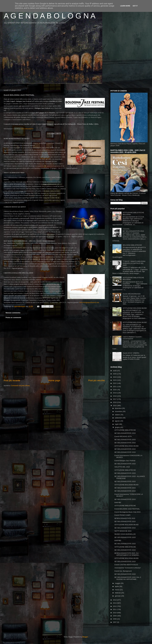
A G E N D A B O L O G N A (50, 16)
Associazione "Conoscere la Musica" (128, 568)
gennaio (118, 596)
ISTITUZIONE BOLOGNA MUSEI (135, 308)
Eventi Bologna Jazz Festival (125, 461)
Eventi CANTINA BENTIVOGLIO (126, 565)
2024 (115, 377)
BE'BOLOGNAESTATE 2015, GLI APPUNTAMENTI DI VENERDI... (127, 554)
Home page (54, 380)
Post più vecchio (97, 380)
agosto (118, 421)
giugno (118, 427)
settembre (119, 418)
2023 (115, 380)
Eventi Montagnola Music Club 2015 (127, 512)
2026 (115, 371)
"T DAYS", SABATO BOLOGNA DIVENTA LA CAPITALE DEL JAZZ (134, 263)
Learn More (125, 6)
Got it (135, 6)
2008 (115, 619)
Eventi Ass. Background (123, 571)
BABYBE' (118, 502)
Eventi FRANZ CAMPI (122, 515)
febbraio (118, 593)
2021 (115, 387)
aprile (117, 586)
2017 (115, 399)
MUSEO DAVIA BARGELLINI (125, 534)
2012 (115, 606)
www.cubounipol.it (27, 129)
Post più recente (12, 380)
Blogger (85, 637)
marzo (117, 590)
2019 (115, 393)
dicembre (118, 408)
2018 (115, 396)
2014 (115, 600)
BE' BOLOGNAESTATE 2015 (125, 433)
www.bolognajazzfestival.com (89, 302)
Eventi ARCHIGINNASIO (132, 294)
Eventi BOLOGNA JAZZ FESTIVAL (127, 509)
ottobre (118, 415)
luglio (117, 424)
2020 (115, 390)
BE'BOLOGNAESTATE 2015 (125, 518)
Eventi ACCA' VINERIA (131, 353)
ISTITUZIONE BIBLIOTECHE (125, 430)
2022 (115, 383)
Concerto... (127, 229)
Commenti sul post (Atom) (20, 386)
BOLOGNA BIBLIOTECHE (132, 245)
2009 (115, 616)
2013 (115, 603)
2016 (115, 402)
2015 (115, 406)
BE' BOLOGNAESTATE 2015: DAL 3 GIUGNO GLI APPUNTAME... (128, 578)
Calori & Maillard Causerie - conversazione (133, 338)
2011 (115, 609)
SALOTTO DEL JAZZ (122, 467)
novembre (119, 411)
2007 (115, 622)
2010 (115, 613)
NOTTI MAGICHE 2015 (123, 531)
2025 (115, 374)
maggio (118, 583)
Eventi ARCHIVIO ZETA (123, 436)
